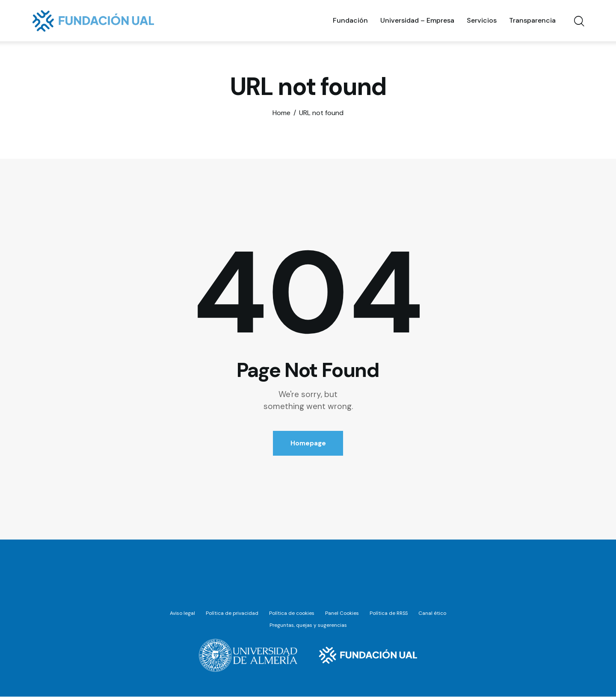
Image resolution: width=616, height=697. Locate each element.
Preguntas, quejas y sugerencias (308, 626)
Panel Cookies (342, 614)
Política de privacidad (232, 614)
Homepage (308, 443)
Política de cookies (292, 614)
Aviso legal (182, 614)
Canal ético (433, 614)
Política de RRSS (389, 614)
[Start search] (579, 22)
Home (281, 113)
